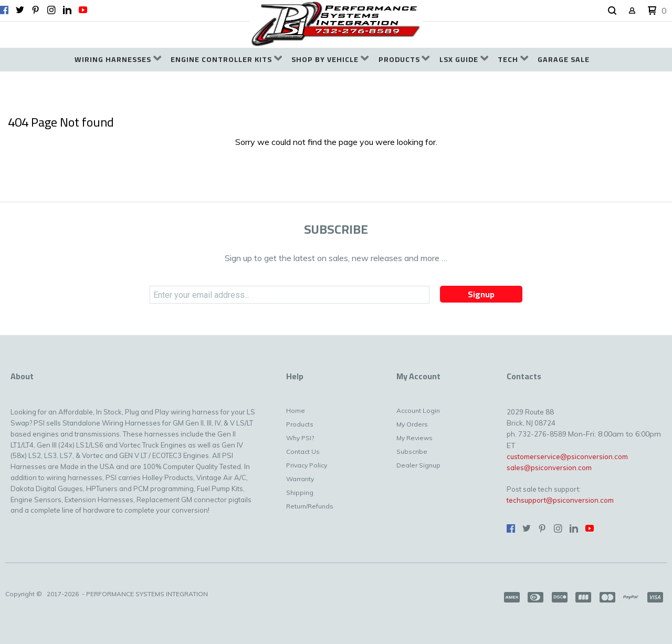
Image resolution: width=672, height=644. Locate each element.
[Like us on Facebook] (4, 10)
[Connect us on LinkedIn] (67, 10)
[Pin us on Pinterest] (36, 10)
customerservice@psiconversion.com (567, 456)
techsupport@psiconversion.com (560, 500)
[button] (612, 11)
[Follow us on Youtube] (83, 10)
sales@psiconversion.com (549, 468)
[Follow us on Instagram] (51, 10)
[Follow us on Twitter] (20, 10)
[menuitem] (118, 60)
